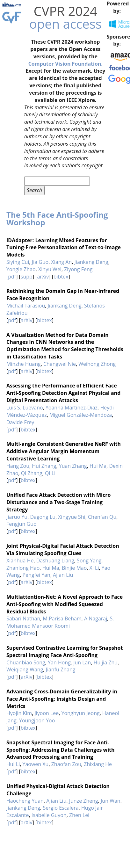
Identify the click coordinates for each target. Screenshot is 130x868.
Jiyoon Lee (47, 713)
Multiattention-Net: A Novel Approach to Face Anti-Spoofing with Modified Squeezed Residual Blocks (65, 604)
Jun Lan (82, 662)
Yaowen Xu (36, 764)
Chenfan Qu (102, 517)
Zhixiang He (98, 764)
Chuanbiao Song (26, 662)
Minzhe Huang (24, 364)
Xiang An (62, 262)
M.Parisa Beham (62, 618)
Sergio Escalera (61, 808)
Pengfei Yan (36, 575)
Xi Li (94, 568)
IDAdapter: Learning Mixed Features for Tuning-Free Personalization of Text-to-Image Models (64, 248)
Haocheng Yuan (25, 801)
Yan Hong (59, 662)
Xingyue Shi (72, 517)
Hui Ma (98, 466)
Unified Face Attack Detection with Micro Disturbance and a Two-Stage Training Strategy (58, 502)
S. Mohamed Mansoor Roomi (60, 622)
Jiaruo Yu (17, 517)
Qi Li (50, 473)
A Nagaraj (96, 618)
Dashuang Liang (55, 561)
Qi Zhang (32, 473)
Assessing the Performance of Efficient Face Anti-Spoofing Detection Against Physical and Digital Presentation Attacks (63, 393)
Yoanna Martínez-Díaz (72, 408)
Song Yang (89, 561)
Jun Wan (111, 801)
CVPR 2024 (65, 11)
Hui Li (13, 764)
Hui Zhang (44, 466)
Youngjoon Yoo (37, 720)
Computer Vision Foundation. (65, 64)
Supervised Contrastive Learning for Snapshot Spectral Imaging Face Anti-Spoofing (65, 651)
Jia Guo (40, 262)
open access (65, 24)
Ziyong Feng (78, 269)
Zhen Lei (79, 815)
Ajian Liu (63, 575)
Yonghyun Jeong (81, 713)
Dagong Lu (43, 517)
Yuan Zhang (73, 466)
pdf (12, 277)
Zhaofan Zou (66, 764)
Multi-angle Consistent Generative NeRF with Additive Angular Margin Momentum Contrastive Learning (64, 451)
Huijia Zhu (106, 662)
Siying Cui (18, 262)
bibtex (61, 277)
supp (27, 277)
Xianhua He (20, 561)
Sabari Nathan (23, 618)
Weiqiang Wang (25, 669)
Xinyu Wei (50, 269)
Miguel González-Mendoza (81, 415)
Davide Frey (20, 422)
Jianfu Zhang (61, 669)
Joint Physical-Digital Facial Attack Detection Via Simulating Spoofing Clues (63, 550)
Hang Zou (18, 466)
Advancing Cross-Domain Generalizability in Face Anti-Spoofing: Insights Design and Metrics (62, 699)
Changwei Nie (60, 364)
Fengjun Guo (22, 524)
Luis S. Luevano (25, 408)
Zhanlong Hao (23, 568)
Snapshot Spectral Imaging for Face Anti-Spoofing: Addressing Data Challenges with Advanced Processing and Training (61, 750)
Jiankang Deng (91, 262)
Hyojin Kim (19, 713)
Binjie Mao (74, 568)
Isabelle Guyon (49, 815)
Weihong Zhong (97, 364)
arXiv (43, 277)
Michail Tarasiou (26, 306)
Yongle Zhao (21, 269)
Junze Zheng (84, 801)
